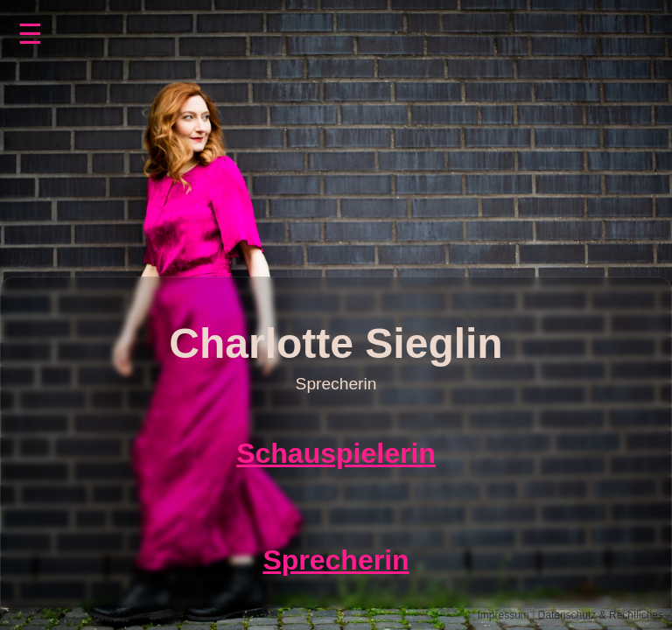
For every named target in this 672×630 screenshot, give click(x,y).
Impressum (503, 615)
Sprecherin (336, 560)
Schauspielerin (336, 453)
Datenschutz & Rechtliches (601, 615)
